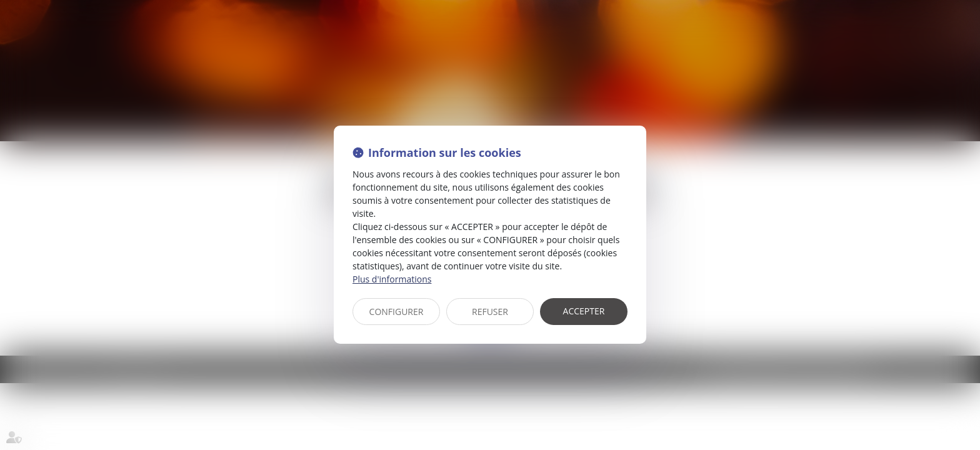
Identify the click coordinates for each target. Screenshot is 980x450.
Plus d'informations (392, 279)
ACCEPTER (584, 311)
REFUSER (490, 312)
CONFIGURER (397, 312)
